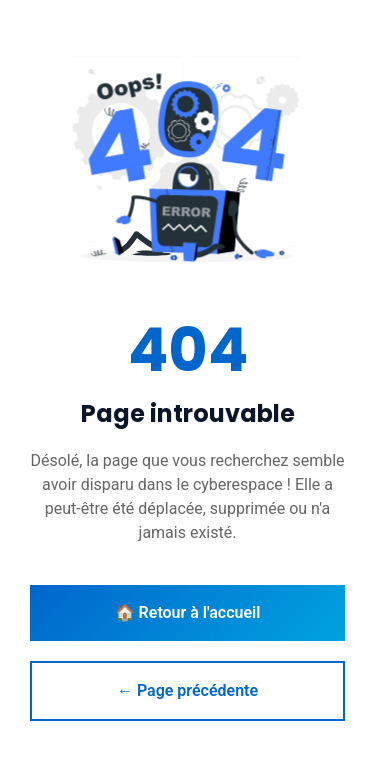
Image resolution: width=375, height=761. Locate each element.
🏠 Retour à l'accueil (188, 612)
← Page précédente (187, 690)
